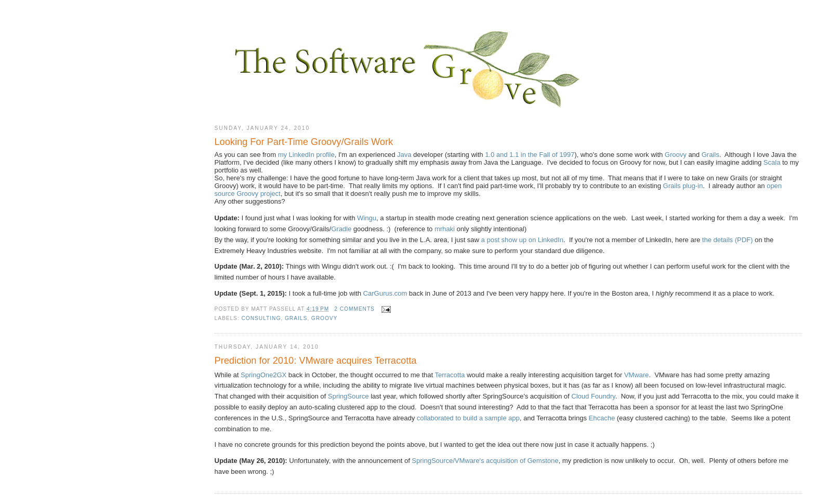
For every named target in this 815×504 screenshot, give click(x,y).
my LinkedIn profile (306, 155)
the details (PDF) (728, 240)
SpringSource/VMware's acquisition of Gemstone (485, 461)
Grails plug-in (683, 186)
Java (404, 155)
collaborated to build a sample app (468, 418)
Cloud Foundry (593, 396)
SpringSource (349, 396)
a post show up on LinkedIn (522, 240)
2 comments (354, 309)
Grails (711, 155)
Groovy (676, 155)
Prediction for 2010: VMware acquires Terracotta (316, 361)
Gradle (341, 229)
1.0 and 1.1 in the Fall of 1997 (530, 155)
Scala (772, 162)
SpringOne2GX (264, 375)
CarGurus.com (385, 293)
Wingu (367, 218)
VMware (637, 375)
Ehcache (602, 418)
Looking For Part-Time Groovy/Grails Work (304, 142)
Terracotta (450, 375)
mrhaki (445, 229)
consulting (261, 318)
